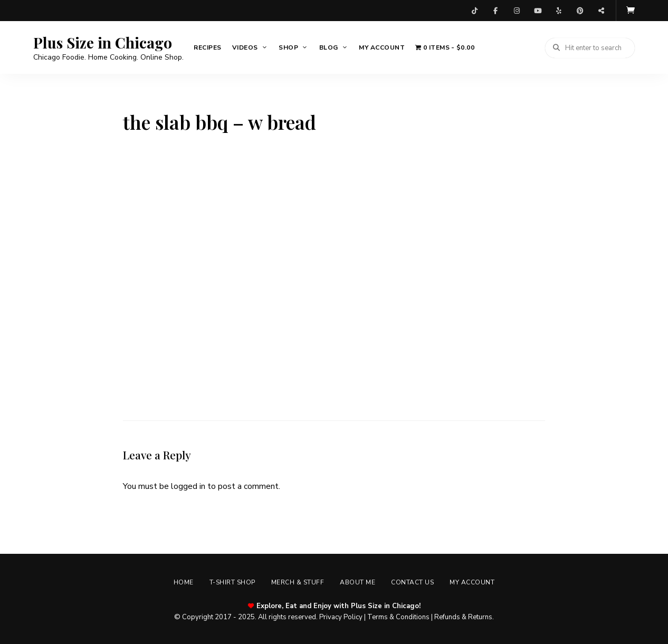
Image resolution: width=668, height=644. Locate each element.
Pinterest (580, 11)
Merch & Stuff (298, 582)
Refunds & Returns (463, 617)
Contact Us (412, 582)
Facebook (495, 11)
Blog (329, 47)
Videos (245, 47)
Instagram (517, 11)
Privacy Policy (341, 617)
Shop (288, 47)
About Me (357, 582)
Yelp (559, 11)
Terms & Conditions (398, 617)
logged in (188, 486)
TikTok (474, 11)
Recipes (208, 47)
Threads (601, 11)
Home (184, 582)
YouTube (538, 11)
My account (382, 47)
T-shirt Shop (232, 582)
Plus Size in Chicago (103, 43)
